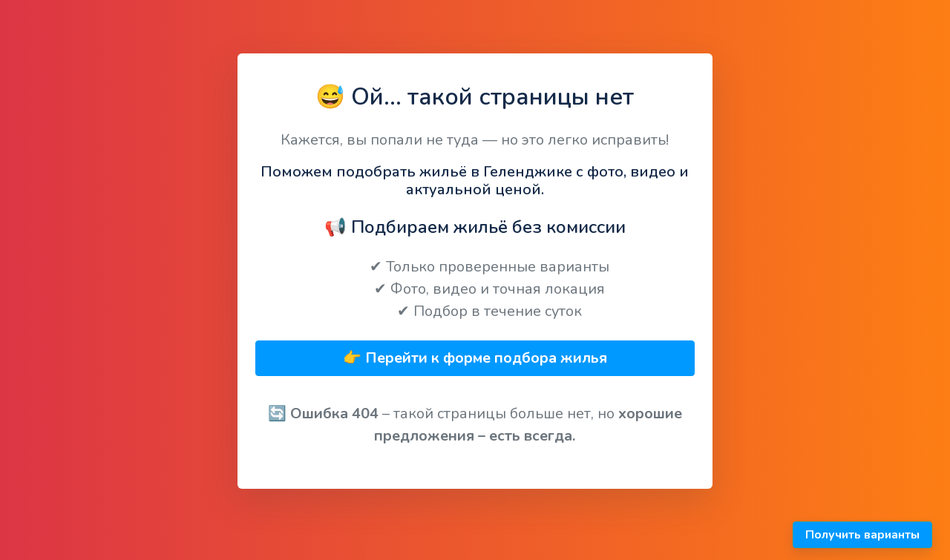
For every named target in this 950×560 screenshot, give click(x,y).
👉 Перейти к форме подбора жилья (475, 358)
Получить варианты (862, 535)
